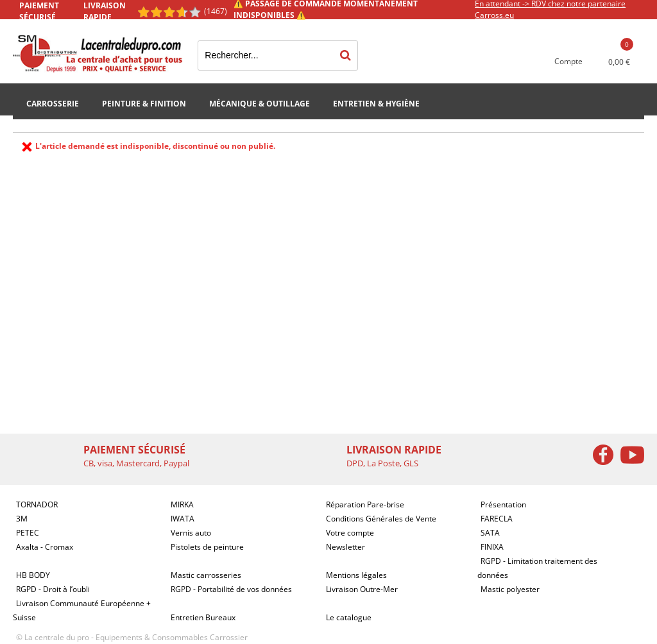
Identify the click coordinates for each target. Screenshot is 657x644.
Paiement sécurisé (39, 11)
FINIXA (492, 547)
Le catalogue (349, 617)
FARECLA (497, 519)
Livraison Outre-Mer (362, 589)
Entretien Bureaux (203, 617)
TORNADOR (37, 504)
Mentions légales (356, 575)
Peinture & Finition (144, 104)
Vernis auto (191, 533)
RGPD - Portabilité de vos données (231, 589)
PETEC (28, 533)
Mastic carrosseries (206, 575)
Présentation (503, 504)
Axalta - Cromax (45, 547)
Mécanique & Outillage (260, 104)
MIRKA (182, 504)
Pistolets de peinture (207, 547)
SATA (490, 533)
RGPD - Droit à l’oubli (53, 589)
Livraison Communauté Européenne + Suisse (82, 610)
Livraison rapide (105, 11)
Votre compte (350, 533)
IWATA (183, 519)
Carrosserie (53, 104)
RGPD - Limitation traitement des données (537, 568)
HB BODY (33, 575)
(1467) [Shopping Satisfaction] (216, 11)
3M (22, 519)
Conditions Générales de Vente (381, 519)
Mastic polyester (510, 589)
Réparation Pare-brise (365, 504)
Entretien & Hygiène (376, 104)
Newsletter (346, 547)
